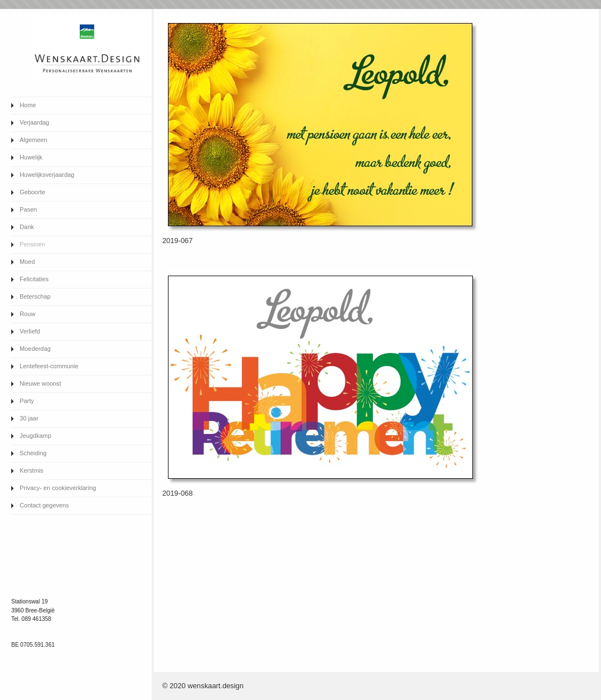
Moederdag (35, 349)
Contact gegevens (44, 505)
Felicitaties (34, 279)
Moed (27, 262)
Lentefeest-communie (49, 366)
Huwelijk (31, 157)
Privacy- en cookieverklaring (58, 488)
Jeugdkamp (35, 436)
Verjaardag (35, 122)
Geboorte (32, 192)
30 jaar (29, 418)
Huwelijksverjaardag (47, 175)
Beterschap (35, 296)
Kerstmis (31, 470)
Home (28, 105)
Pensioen (32, 244)
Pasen (28, 209)
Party (27, 401)
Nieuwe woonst (40, 383)
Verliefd (30, 331)
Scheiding (33, 453)
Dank (27, 227)
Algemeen (33, 140)
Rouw (28, 314)
